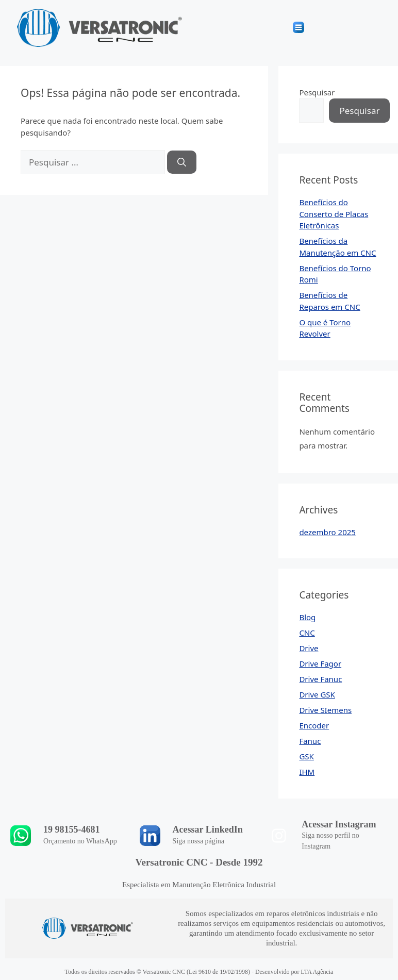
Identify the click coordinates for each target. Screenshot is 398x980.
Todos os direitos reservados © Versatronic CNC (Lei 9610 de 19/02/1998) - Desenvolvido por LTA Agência (199, 972)
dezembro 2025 (327, 532)
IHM (307, 772)
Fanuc (310, 741)
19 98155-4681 (72, 829)
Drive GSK (317, 694)
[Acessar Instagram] (279, 836)
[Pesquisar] (182, 162)
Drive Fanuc (320, 679)
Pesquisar (317, 92)
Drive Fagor (320, 663)
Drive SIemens (325, 710)
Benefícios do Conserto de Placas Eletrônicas (334, 214)
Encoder (314, 725)
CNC (307, 633)
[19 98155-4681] (21, 836)
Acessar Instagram (339, 824)
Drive (309, 648)
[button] (299, 28)
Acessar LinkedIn (208, 829)
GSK (306, 756)
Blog (307, 617)
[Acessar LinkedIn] (150, 836)
